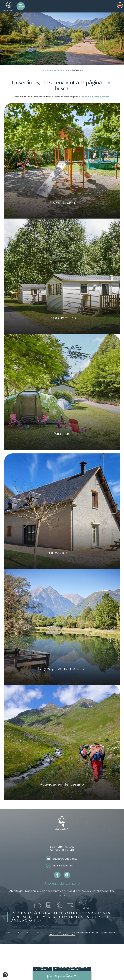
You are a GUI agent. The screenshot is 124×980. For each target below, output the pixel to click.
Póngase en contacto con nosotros (71, 969)
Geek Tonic (84, 933)
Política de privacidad (62, 935)
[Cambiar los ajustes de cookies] (5, 975)
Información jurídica (105, 933)
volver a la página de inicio (95, 97)
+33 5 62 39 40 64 (63, 866)
